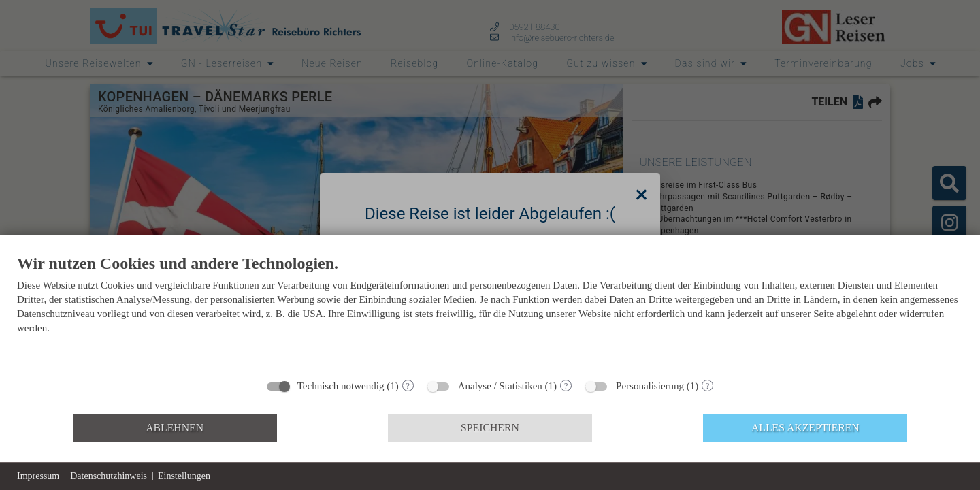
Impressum (38, 476)
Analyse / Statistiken (500, 386)
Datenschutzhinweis (109, 476)
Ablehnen (175, 428)
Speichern (490, 428)
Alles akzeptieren (805, 428)
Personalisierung (650, 386)
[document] (490, 312)
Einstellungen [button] (184, 476)
